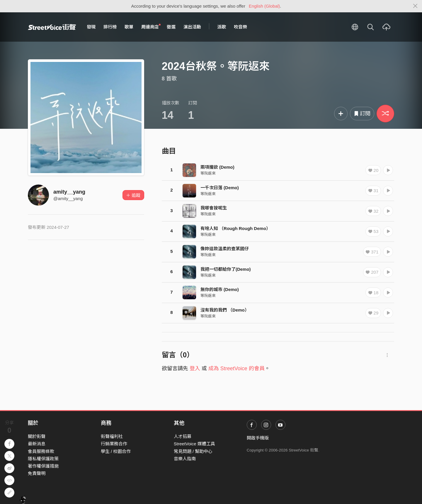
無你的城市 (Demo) (220, 289)
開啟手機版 (258, 438)
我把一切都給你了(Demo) (226, 269)
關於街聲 (37, 436)
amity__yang (69, 192)
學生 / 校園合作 (116, 451)
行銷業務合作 (114, 444)
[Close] (415, 6)
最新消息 (37, 444)
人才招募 (183, 436)
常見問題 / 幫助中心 (193, 451)
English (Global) (264, 6)
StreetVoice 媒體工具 (194, 444)
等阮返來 (208, 173)
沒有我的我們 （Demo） (225, 310)
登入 (195, 368)
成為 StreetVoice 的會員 (236, 368)
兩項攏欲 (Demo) (217, 167)
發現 (91, 27)
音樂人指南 (185, 459)
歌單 (129, 27)
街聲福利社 (112, 436)
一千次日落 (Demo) (220, 188)
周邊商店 (151, 27)
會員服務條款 (41, 451)
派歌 (222, 27)
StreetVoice (52, 27)
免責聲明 (37, 473)
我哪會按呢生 (214, 208)
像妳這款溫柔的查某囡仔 (225, 249)
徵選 (171, 27)
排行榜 (110, 27)
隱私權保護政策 (43, 459)
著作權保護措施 (43, 466)
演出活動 (192, 27)
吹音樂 (240, 27)
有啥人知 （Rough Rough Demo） (235, 228)
